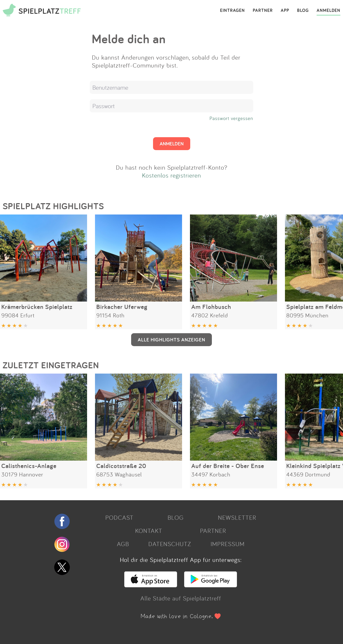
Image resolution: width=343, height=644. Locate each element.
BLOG (303, 11)
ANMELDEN (328, 11)
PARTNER (263, 11)
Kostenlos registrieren (171, 175)
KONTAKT (149, 531)
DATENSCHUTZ (170, 544)
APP (285, 11)
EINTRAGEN (232, 11)
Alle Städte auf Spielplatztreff (181, 598)
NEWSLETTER (237, 517)
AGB (123, 544)
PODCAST (119, 517)
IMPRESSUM (228, 544)
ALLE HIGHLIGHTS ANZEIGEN (171, 340)
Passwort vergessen (231, 118)
